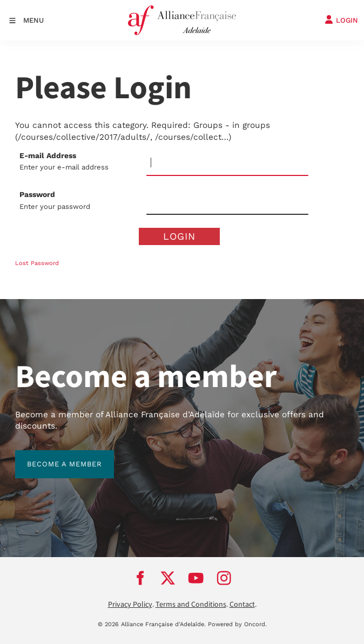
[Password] (227, 202)
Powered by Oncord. (237, 624)
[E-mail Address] (227, 163)
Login (179, 236)
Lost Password (37, 263)
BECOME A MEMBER (53, 456)
